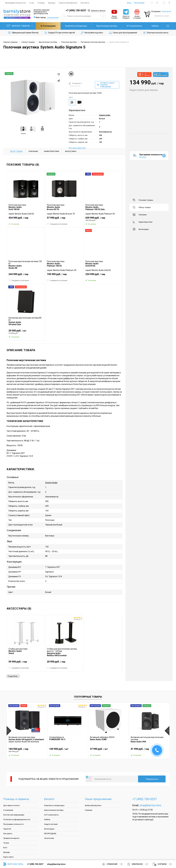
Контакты (85, 3)
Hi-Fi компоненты (110, 26)
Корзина (163, 864)
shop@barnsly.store (150, 805)
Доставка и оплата (11, 805)
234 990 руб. (103, 275)
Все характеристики (77, 148)
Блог (5, 848)
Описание (140, 215)
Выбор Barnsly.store (93, 805)
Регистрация (139, 3)
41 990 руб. (149, 750)
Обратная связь (13, 864)
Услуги (6, 843)
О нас (32, 3)
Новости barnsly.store (68, 3)
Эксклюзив (49, 838)
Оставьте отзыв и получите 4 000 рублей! (106, 85)
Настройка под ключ (92, 33)
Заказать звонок (98, 11)
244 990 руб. (26, 275)
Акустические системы (82, 26)
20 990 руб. (64, 663)
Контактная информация (14, 815)
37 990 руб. (108, 750)
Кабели (130, 26)
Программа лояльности (15, 3)
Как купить (8, 834)
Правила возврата (11, 838)
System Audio (105, 115)
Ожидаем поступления (57, 224)
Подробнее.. (13, 676)
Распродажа (151, 26)
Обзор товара (142, 207)
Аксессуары (141, 229)
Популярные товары (88, 697)
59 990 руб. (26, 663)
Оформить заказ (161, 16)
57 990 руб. (64, 219)
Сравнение (113, 864)
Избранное (138, 864)
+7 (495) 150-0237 (76, 10)
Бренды (52, 3)
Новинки (89, 810)
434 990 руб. (26, 219)
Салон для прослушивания (123, 33)
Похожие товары (143, 200)
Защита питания (51, 824)
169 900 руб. (68, 750)
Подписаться (152, 779)
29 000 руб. (26, 332)
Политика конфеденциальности (17, 819)
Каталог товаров (20, 26)
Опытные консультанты (156, 33)
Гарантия (7, 829)
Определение (53, 18)
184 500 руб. (27, 750)
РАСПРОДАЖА (50, 834)
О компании (8, 810)
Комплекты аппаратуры (51, 26)
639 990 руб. (103, 219)
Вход (129, 3)
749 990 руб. (64, 275)
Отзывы (41, 3)
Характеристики (143, 222)
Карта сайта (8, 857)
